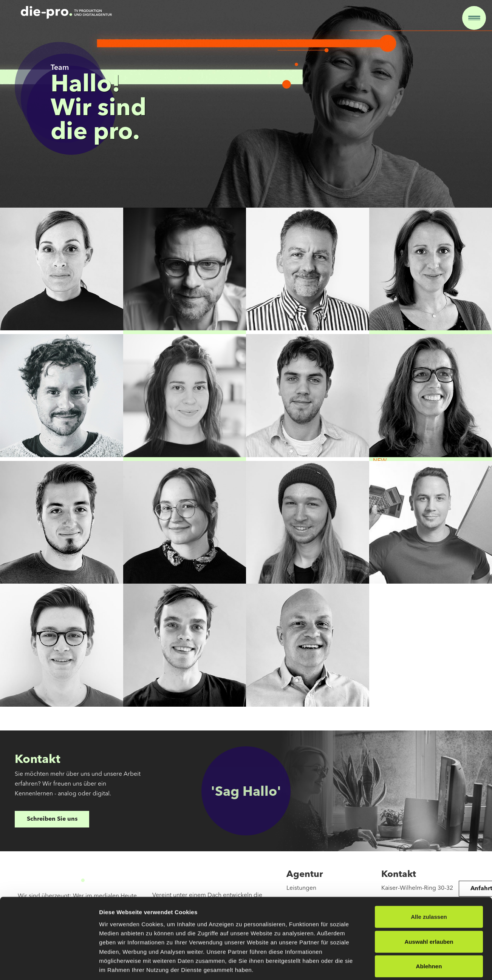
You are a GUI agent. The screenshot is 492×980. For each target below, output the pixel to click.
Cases (294, 925)
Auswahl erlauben (429, 788)
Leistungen (301, 888)
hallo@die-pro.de (405, 925)
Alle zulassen (429, 763)
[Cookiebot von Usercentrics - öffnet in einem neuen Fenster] (49, 848)
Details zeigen (404, 848)
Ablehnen (429, 813)
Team (294, 937)
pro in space (303, 912)
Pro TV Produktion (311, 900)
